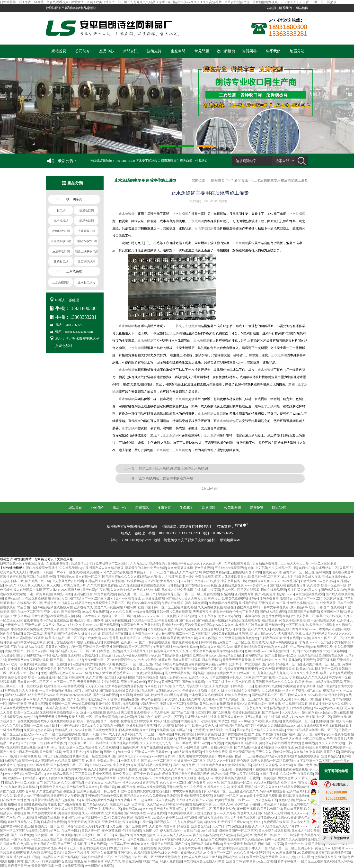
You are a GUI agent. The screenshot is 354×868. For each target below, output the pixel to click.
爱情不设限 (201, 743)
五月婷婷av (143, 778)
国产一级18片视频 (106, 695)
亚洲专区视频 (102, 774)
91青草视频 (320, 747)
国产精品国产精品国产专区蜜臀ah (242, 726)
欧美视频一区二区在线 (50, 664)
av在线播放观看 (342, 734)
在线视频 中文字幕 (207, 590)
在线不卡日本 (71, 831)
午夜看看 (150, 726)
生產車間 (178, 51)
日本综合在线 (251, 616)
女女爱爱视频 (271, 690)
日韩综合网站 (283, 752)
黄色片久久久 (247, 813)
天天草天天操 (94, 686)
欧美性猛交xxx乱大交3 (303, 590)
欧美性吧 (303, 620)
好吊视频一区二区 (289, 664)
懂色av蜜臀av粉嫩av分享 (58, 673)
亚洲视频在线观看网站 (127, 581)
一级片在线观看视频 (69, 866)
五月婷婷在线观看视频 (230, 568)
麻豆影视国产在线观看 (303, 612)
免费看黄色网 (130, 625)
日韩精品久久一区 (168, 690)
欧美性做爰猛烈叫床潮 (97, 699)
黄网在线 (274, 704)
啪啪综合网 (22, 813)
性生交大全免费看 (215, 752)
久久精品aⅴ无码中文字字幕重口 (69, 774)
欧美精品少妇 (64, 730)
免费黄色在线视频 (295, 769)
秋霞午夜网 (111, 642)
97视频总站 (66, 603)
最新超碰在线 (244, 647)
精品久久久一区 (218, 761)
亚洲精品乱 (107, 787)
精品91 (204, 647)
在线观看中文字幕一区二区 (111, 603)
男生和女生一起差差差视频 (92, 756)
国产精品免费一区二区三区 (69, 765)
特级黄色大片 (74, 634)
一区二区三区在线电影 (47, 839)
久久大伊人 (260, 826)
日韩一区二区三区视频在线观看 (174, 607)
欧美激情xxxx (96, 572)
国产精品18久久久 (96, 804)
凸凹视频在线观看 (331, 655)
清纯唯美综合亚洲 (235, 848)
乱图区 (277, 686)
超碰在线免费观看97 (110, 704)
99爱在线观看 (286, 853)
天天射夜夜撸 (202, 612)
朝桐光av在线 (63, 594)
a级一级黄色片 (212, 708)
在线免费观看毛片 (185, 642)
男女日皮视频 (204, 568)
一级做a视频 (164, 734)
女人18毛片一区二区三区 (221, 791)
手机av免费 (175, 787)
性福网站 (248, 717)
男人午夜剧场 (74, 796)
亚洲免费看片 (269, 598)
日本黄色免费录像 (105, 730)
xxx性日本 (51, 726)
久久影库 (126, 695)
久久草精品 (30, 787)
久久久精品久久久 (136, 651)
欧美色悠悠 (250, 638)
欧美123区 (294, 730)
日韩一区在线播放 (77, 853)
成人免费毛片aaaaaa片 (43, 695)
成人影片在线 (291, 577)
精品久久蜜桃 (151, 577)
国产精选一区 (275, 625)
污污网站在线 (333, 598)
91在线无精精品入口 (88, 642)
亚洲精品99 (126, 778)
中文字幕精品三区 (234, 581)
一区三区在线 (295, 625)
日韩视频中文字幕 (271, 844)
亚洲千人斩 (33, 625)
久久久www (299, 813)
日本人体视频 (230, 690)
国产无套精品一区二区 (281, 655)
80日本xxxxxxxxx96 (145, 616)
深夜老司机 (130, 822)
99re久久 (11, 585)
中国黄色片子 (190, 721)
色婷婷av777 (191, 690)
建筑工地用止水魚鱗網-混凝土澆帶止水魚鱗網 (173, 469)
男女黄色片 (286, 778)
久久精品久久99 (222, 647)
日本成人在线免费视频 (177, 590)
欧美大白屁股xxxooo (147, 669)
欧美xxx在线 (305, 669)
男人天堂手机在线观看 (240, 818)
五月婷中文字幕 (189, 848)
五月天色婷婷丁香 (265, 800)
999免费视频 (305, 853)
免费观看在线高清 (276, 822)
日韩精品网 (175, 585)
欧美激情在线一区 (66, 712)
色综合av (113, 712)
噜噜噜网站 (143, 818)
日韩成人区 (89, 655)
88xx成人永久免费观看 (118, 734)
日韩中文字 (183, 726)
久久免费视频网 (145, 835)
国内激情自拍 (44, 809)
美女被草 (237, 787)
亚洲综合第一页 (94, 647)
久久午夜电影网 (126, 800)
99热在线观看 (220, 704)
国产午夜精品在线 (147, 699)
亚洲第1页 (246, 634)
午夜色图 (103, 590)
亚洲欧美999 (65, 577)
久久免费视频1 (219, 686)
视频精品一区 (332, 690)
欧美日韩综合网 (88, 721)
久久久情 (94, 585)
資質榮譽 (249, 51)
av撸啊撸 (97, 620)
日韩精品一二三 (31, 726)
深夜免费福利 (97, 629)
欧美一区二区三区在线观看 (33, 712)
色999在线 (323, 572)
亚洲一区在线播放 (93, 712)
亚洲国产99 (234, 861)
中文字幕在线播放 (94, 669)
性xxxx (88, 625)
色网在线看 (252, 651)
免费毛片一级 (264, 835)
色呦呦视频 (309, 743)
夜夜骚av (30, 730)
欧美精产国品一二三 (237, 756)
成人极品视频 (165, 634)
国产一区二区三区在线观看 (19, 831)
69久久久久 (113, 861)
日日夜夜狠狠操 (271, 638)
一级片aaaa (243, 800)
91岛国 (166, 686)
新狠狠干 (251, 669)
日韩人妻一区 (91, 831)
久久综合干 (288, 774)
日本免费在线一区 (141, 634)
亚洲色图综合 (83, 594)
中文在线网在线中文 (315, 651)
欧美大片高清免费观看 (262, 857)
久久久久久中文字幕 (305, 673)
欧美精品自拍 (144, 717)
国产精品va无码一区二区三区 (75, 651)
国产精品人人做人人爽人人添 (186, 598)
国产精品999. (271, 712)
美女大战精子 (171, 699)
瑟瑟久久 (100, 607)
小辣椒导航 (209, 721)
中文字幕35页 (94, 782)
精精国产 (269, 734)
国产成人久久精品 (265, 765)
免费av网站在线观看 (283, 642)
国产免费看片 (196, 782)
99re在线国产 (290, 581)
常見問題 (202, 51)
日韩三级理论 (110, 791)
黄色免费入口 (122, 774)
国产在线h (182, 844)
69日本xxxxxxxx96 (302, 826)
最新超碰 (24, 804)
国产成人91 (278, 585)
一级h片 (119, 726)
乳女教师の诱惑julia (48, 848)
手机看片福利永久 (24, 669)
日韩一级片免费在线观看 (174, 612)
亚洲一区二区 (58, 677)
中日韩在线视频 (98, 708)
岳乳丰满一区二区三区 (299, 572)
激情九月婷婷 (269, 774)
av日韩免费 (192, 747)
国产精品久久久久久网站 (268, 730)
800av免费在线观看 (95, 612)
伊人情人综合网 (158, 712)
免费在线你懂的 (173, 603)
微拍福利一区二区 (226, 796)
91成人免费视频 (171, 861)
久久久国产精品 (72, 782)
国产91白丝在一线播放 (212, 620)
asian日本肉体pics (321, 629)
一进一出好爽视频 (39, 594)
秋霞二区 (144, 607)
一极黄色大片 (14, 625)
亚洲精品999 (123, 835)
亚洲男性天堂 (111, 822)
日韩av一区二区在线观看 (139, 848)
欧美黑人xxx (23, 796)
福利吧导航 (89, 664)
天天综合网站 (185, 800)
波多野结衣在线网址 (320, 625)
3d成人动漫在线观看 (187, 752)
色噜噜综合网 (132, 831)
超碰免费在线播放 (225, 634)
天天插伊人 (221, 804)
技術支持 (154, 51)
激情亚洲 (69, 791)
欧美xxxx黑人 (14, 598)
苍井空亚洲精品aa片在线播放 (273, 756)
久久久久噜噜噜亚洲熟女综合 (306, 839)
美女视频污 (210, 699)
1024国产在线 (126, 787)
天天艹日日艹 (221, 826)
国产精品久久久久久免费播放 (145, 796)
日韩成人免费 (191, 857)
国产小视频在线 (75, 629)
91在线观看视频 (31, 620)
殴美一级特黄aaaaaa (174, 677)
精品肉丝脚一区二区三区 (320, 730)
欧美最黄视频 (166, 730)
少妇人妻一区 (149, 704)
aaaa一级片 (84, 673)
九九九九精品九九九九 (273, 673)
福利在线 (237, 651)
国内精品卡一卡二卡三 (146, 572)
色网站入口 (60, 598)
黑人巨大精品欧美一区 (180, 673)
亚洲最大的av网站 (23, 699)
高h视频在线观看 (32, 638)
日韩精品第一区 (99, 857)
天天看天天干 (305, 778)
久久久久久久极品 (194, 839)
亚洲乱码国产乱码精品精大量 (96, 778)
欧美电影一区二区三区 (264, 577)
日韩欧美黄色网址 (208, 734)
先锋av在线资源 (144, 612)
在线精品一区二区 (30, 603)
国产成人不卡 (35, 861)
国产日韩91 (58, 660)
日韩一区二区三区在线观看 (200, 594)
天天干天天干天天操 (237, 660)
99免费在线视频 (105, 594)
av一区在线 (173, 708)
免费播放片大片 (74, 752)
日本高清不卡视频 (273, 804)
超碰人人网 (76, 717)
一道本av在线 (20, 839)
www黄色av (8, 809)
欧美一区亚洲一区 (334, 585)
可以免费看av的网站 (199, 625)
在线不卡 (91, 809)
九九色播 (15, 787)
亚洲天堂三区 (171, 682)
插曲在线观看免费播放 (42, 568)
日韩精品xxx (32, 778)
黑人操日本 (72, 616)
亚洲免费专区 (244, 594)
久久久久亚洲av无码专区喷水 (254, 853)
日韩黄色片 (163, 752)
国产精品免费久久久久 (82, 787)
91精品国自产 (50, 857)
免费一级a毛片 (35, 774)
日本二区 (17, 581)
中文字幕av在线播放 (205, 581)
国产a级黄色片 (265, 594)
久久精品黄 (63, 761)
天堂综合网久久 (212, 629)
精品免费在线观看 (307, 756)
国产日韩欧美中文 (265, 660)
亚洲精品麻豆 (308, 655)
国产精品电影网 (182, 712)
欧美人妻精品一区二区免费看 (271, 761)
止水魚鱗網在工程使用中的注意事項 (166, 478)
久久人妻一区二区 (173, 782)
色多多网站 (45, 730)
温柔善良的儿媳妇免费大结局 (146, 568)
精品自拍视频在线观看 (24, 769)
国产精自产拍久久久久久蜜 (121, 577)
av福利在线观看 (72, 686)
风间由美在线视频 (268, 717)
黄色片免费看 (272, 616)
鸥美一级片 (126, 752)
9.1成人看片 (305, 857)
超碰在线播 (212, 822)
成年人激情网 (102, 673)
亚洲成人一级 (144, 752)
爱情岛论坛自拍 (234, 857)
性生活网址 (323, 699)
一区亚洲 (225, 769)
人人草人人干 (291, 712)
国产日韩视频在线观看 (155, 642)
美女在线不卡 (167, 848)
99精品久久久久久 (217, 787)
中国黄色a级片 (70, 726)
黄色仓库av (323, 848)
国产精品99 (52, 782)
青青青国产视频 (42, 866)
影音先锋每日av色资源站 (318, 581)
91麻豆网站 (77, 677)
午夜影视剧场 (168, 620)
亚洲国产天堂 (248, 603)
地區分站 (297, 51)
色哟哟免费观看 (111, 796)
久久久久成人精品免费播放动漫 (287, 787)
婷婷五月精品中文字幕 (24, 822)
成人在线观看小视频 (28, 590)
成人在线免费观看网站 (313, 726)
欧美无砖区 (128, 638)
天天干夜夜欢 (207, 616)
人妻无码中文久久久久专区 (306, 804)
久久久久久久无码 (331, 743)
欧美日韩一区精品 (333, 612)
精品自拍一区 (27, 607)
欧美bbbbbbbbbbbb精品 (76, 695)
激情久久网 (189, 638)
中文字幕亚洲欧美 (33, 642)
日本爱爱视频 (251, 664)
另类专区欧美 (341, 642)
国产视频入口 (163, 822)
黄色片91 (214, 598)
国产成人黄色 (230, 717)
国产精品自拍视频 (74, 857)
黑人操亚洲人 (9, 857)
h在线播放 (337, 726)
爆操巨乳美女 (279, 826)
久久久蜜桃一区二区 (101, 677)
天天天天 (6, 848)
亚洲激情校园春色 (168, 857)
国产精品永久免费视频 (184, 629)
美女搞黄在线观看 (133, 712)
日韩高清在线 (119, 708)
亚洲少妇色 (52, 612)
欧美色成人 (260, 642)
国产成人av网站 (16, 695)
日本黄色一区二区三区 (33, 682)
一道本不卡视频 (293, 690)
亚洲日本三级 (38, 704)
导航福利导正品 (169, 594)
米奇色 (304, 642)
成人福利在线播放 (118, 620)
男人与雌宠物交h (120, 669)
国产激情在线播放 (111, 690)
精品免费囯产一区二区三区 (232, 642)
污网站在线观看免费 (41, 577)
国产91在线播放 (135, 813)
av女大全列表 (14, 774)
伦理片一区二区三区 (169, 717)
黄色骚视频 (142, 695)
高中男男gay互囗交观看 (260, 861)
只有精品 (11, 690)
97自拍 (305, 638)
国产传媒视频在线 (68, 800)
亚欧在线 (17, 647)
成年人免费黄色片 (238, 695)
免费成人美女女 (108, 761)
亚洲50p (235, 664)
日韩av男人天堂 (303, 699)
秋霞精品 (250, 844)
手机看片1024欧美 (242, 677)
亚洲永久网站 (20, 616)
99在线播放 (287, 620)
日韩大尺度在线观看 (186, 660)
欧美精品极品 (124, 699)
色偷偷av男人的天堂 (287, 739)
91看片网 (146, 822)
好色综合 (183, 826)
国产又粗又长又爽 (278, 699)
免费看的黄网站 (198, 704)
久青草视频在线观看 (124, 743)
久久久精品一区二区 (283, 568)
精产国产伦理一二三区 (272, 677)
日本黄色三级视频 (110, 651)
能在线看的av (132, 809)
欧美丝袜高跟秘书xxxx (264, 581)
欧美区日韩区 (182, 655)
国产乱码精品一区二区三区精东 (241, 699)
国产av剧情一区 (42, 651)
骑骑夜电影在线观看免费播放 (279, 743)
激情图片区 (151, 831)
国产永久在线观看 (104, 853)
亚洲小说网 (289, 782)
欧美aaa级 (154, 774)
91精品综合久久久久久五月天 (171, 651)
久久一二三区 (145, 734)
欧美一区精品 (38, 677)
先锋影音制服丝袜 (111, 769)
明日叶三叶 (46, 756)
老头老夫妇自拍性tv (227, 612)
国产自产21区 (70, 699)
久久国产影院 (187, 616)
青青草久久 (238, 704)
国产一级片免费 (184, 765)
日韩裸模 (205, 642)
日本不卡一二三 (326, 669)
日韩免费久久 (267, 818)
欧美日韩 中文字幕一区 (299, 616)
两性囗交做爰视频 (60, 642)
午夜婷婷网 (338, 651)
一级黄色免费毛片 (210, 669)
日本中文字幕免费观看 (186, 791)
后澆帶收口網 (204, 228)
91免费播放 (303, 747)
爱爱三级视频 (326, 660)
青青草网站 (300, 629)
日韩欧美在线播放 (295, 796)
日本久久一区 (258, 848)
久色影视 (157, 708)
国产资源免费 (71, 612)
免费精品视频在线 (44, 804)
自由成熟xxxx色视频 (152, 638)
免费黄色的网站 (122, 818)
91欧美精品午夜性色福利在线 (183, 664)
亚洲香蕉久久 (83, 607)
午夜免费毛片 (47, 669)
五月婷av (154, 682)
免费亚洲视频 (241, 826)
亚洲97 (253, 598)
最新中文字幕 (202, 804)
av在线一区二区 (143, 857)
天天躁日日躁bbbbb (235, 822)
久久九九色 (287, 857)
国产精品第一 (244, 747)
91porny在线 (29, 717)
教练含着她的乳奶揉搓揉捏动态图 (145, 791)
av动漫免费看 (157, 813)
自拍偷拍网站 (129, 747)
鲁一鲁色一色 (294, 844)
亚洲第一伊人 (198, 677)
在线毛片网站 (24, 848)
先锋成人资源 (53, 629)
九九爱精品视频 (118, 572)
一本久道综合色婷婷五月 (52, 739)
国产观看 (258, 721)
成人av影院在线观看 (66, 655)
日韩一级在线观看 (30, 686)
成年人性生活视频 (167, 721)
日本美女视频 (128, 730)
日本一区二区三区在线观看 (240, 590)
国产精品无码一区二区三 (269, 695)
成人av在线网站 (92, 813)
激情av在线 (343, 629)
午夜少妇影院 (184, 734)
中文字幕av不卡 (118, 844)
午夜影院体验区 (290, 660)
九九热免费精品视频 (188, 822)
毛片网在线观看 (95, 844)
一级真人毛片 (130, 761)
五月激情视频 (191, 708)
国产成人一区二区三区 (157, 761)
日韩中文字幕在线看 (275, 607)
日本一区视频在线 (128, 598)
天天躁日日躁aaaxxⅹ (282, 726)
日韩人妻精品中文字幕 (217, 747)
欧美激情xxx (304, 682)
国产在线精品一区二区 (237, 782)
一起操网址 (146, 800)
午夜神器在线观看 (180, 813)
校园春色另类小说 (52, 787)
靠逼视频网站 (154, 673)
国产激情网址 (121, 756)
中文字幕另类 (203, 651)
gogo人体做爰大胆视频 (132, 655)
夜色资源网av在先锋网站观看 (28, 660)
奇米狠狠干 (152, 686)
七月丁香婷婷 (236, 739)
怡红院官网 (202, 712)
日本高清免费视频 (53, 822)
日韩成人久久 (297, 695)
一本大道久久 (91, 616)
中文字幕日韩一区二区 (94, 818)
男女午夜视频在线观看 (47, 616)
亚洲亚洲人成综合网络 (133, 853)
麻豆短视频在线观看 (310, 594)
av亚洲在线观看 (153, 598)
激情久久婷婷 (287, 818)
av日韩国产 (25, 809)
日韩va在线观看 (341, 712)
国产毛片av (186, 620)
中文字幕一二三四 (63, 682)
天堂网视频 (200, 739)
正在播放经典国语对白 (245, 572)
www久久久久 (224, 625)
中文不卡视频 (121, 857)
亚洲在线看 (291, 638)
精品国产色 (83, 603)
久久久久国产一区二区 (327, 638)
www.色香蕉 (110, 638)
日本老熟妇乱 (137, 839)
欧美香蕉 (174, 638)
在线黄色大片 (272, 572)
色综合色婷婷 (17, 677)
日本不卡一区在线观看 (69, 572)
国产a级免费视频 (70, 804)
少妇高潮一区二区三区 (190, 761)
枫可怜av (139, 774)
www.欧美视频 (272, 651)
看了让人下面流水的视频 (81, 848)
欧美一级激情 (233, 844)
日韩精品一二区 (242, 686)
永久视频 (217, 743)
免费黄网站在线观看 (223, 603)
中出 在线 (58, 747)
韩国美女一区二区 (47, 826)
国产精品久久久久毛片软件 (182, 572)
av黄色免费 (266, 669)
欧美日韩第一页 (45, 844)
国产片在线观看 (74, 708)
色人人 (93, 769)
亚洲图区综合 (201, 826)
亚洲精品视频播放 (276, 708)
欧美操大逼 (221, 651)
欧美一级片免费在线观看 (197, 577)
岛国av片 (169, 826)
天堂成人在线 (311, 577)
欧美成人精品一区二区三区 (64, 638)
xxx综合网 (126, 717)
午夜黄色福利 (162, 647)
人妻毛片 (154, 839)
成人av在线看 (34, 647)
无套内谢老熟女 (229, 616)
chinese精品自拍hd (230, 655)
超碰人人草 (86, 826)
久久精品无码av (70, 568)
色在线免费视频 (28, 721)
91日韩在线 (31, 673)
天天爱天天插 (87, 682)
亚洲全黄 (184, 739)
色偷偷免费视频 (83, 704)
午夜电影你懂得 (243, 682)
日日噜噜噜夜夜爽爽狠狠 (214, 765)
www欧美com (318, 695)
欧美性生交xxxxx (205, 655)
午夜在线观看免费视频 (27, 629)
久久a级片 (282, 647)
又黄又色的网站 (56, 647)
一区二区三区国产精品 (146, 664)
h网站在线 (184, 730)
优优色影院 (336, 695)
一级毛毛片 (200, 730)
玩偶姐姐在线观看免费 (245, 620)
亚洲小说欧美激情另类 (97, 800)
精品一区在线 (327, 686)
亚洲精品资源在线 (231, 585)
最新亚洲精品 (44, 800)
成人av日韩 (232, 629)
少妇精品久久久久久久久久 (308, 677)
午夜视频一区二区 (199, 809)
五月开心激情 (240, 761)
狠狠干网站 (16, 861)
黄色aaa (87, 726)
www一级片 (8, 756)
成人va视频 (152, 590)
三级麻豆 (173, 796)
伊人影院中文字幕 (222, 730)
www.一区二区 (320, 642)
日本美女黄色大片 (73, 585)
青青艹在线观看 (162, 844)
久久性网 (286, 765)
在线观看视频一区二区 (298, 721)
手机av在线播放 (333, 577)
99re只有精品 (239, 804)
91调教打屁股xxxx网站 (234, 721)
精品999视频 (220, 774)
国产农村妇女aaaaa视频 (201, 585)
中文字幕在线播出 (218, 682)
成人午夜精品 (165, 800)
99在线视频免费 (322, 647)
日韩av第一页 (246, 673)
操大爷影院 (147, 730)
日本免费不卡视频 (39, 572)
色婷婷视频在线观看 (246, 712)
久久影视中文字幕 (44, 813)
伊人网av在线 (300, 647)
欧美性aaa (15, 778)
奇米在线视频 (157, 629)
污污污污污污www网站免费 (151, 756)
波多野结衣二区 (327, 568)
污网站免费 (151, 677)
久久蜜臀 (313, 585)
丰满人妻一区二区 (173, 704)
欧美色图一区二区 (97, 660)
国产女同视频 (221, 712)
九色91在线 (75, 660)
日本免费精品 (212, 660)
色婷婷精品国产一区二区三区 (85, 839)
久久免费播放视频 (180, 568)
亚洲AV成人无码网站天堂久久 (316, 634)
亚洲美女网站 (191, 699)
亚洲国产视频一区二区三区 (322, 664)
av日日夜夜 (135, 673)
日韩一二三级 (33, 634)
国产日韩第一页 (31, 743)
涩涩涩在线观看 (108, 682)
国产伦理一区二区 (47, 835)
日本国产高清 (52, 708)
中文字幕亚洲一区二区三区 (312, 761)
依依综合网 (83, 730)
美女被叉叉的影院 (13, 765)
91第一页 (75, 647)
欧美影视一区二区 (319, 717)
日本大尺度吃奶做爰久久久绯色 (174, 778)
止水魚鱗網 (127, 214)
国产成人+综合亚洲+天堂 (190, 686)
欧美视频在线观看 (153, 585)
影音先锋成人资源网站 (38, 761)
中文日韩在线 (190, 831)
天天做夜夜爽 (234, 669)
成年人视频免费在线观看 (58, 721)
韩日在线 (178, 756)
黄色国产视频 (246, 809)
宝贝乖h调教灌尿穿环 (48, 796)
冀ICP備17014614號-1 (195, 526)
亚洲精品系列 (296, 791)
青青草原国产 (53, 634)
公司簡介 (83, 51)
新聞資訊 (130, 51)
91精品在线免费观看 (328, 682)
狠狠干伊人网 (212, 857)
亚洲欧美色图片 (88, 791)
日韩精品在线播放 (338, 844)
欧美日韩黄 (94, 752)
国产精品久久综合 (333, 590)
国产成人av (314, 690)
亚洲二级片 (291, 651)
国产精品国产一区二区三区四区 (91, 598)
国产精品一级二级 (38, 581)
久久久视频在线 (48, 699)
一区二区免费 (312, 739)
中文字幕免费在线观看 (68, 581)
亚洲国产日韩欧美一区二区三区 (129, 647)
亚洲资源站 (267, 603)
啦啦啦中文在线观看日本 (204, 756)
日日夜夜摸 (168, 616)
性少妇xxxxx (286, 594)
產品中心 (106, 51)
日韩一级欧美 (274, 839)
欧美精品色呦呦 (217, 664)
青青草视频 (151, 782)
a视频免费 (115, 607)
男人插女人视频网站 (305, 822)
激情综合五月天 (326, 857)
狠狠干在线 (188, 669)
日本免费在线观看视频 (274, 831)
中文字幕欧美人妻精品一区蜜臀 (237, 778)
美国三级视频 (315, 844)
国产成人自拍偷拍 (143, 739)
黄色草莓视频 (111, 831)
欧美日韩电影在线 (270, 809)
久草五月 (346, 568)
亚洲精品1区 (114, 813)
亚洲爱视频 (134, 726)
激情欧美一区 (242, 765)
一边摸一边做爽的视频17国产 (60, 690)
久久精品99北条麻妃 (308, 752)
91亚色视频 (298, 603)
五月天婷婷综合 (224, 809)
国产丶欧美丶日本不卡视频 (19, 752)
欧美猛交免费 (132, 861)
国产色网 (89, 590)
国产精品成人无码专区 (274, 813)
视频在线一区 (254, 787)
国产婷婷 (268, 664)
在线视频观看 (9, 717)
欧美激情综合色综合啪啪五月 (66, 861)
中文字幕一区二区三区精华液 (88, 743)
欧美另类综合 (234, 743)
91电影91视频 (30, 857)
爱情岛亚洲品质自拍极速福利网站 (186, 774)
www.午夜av (341, 761)
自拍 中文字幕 (258, 568)
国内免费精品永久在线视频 (120, 585)
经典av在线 (304, 800)
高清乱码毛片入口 (116, 739)
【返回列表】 (210, 489)
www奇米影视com (186, 647)
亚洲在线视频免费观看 (196, 796)
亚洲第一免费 (303, 765)
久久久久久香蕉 (121, 612)
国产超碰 (190, 818)
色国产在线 (171, 669)
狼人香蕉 (33, 853)
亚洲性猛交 (63, 756)
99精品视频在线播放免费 (55, 607)
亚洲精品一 (217, 739)
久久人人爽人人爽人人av (174, 835)
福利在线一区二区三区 (27, 612)
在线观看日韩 (296, 585)
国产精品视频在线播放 (206, 844)
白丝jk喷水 (25, 844)
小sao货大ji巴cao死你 (328, 708)
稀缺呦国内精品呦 (215, 572)
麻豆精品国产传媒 (115, 634)
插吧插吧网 (245, 835)
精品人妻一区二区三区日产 (137, 594)
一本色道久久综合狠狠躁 (206, 695)
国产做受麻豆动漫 (242, 752)
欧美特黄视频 (224, 800)
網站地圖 (302, 8)
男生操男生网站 (69, 813)
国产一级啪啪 (110, 721)
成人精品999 (299, 607)
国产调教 (347, 752)
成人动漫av (228, 835)
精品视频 (132, 704)
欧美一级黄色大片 (205, 726)
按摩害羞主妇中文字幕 (137, 721)
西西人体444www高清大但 (62, 590)
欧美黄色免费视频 (235, 598)
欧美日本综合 (257, 704)
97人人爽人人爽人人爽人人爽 (39, 585)
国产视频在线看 (50, 752)
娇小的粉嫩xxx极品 (315, 712)
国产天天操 (305, 734)
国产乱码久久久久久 (256, 629)
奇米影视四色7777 (124, 660)
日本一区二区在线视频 (201, 769)
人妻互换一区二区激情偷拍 (129, 826)
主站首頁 (270, 8)
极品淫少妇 (82, 620)
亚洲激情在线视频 (47, 818)
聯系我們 (285, 8)
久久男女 (49, 625)
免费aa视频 (28, 747)
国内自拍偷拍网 (11, 634)
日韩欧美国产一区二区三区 (238, 831)
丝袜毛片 (338, 848)
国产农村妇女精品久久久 (162, 581)
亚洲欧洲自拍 (264, 747)
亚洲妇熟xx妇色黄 (133, 682)
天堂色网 (50, 603)
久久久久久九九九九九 (156, 743)
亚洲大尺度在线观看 (244, 774)
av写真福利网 (171, 839)
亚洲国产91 (69, 818)
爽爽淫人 (122, 664)
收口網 (221, 414)
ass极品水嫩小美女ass (167, 818)
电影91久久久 (141, 844)
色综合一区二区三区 (116, 616)
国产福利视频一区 (259, 739)
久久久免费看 (193, 787)
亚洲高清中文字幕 (74, 769)
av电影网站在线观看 (99, 866)
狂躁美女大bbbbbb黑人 (87, 739)
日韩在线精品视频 (274, 590)
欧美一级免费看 (22, 664)
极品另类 (227, 594)
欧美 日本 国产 (110, 848)
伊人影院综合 (169, 831)
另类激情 (289, 686)
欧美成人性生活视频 (69, 809)
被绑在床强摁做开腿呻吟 (242, 607)
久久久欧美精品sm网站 (126, 590)
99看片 (91, 761)
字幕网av (12, 638)
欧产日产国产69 (19, 866)
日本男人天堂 (211, 848)
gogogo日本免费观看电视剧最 (261, 796)
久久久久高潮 (50, 769)
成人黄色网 (273, 721)
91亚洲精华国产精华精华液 (127, 629)
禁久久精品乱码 (252, 839)
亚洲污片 (44, 747)
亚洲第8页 (92, 796)
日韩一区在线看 (38, 765)
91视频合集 (69, 835)
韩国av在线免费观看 (151, 787)
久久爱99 (155, 826)
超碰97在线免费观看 (322, 603)
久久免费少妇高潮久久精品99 (185, 853)
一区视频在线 (284, 747)
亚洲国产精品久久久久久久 (275, 682)
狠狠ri (12, 804)
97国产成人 (89, 690)
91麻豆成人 (107, 655)
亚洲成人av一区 (172, 625)
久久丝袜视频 (109, 747)
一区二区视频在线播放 (65, 734)
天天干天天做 (77, 822)
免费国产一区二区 (220, 853)
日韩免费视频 (242, 769)
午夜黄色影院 (150, 625)
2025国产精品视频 (106, 625)
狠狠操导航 (306, 782)
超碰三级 (27, 826)
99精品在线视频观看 (58, 620)
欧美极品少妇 (281, 629)
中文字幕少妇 (123, 765)
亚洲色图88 (25, 800)
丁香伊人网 (250, 612)
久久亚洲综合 (251, 690)
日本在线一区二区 (88, 577)
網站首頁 (59, 51)
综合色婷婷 (306, 818)
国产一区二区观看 (287, 835)
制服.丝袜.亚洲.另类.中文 (128, 804)
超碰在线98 (262, 686)
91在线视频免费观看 (267, 769)
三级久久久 (264, 752)
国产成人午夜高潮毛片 (169, 809)
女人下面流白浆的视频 (57, 778)
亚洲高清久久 (249, 791)
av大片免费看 (147, 660)
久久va (147, 809)
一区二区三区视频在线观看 (317, 861)
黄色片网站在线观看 (140, 690)
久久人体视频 (208, 638)
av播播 (255, 804)
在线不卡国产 (92, 734)
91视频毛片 (96, 861)
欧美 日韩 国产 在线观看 (326, 607)
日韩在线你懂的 (301, 708)
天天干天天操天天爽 (53, 717)
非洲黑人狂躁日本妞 (250, 625)
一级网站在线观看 (323, 620)
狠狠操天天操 (285, 669)
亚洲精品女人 (331, 756)
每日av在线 (307, 568)
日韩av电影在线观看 (146, 603)
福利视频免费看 (196, 603)
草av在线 (243, 730)
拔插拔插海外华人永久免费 (328, 704)
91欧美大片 (93, 638)
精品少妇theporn (293, 717)
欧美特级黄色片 (52, 853)
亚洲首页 (94, 822)
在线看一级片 (173, 747)
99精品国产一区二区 (308, 598)
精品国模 (251, 743)
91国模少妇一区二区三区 (96, 835)
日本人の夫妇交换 (69, 625)
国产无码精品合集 (206, 835)
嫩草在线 (165, 660)
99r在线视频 (209, 831)
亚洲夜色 (309, 660)
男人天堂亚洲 (28, 690)
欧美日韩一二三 (60, 704)
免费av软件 (106, 664)
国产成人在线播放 (210, 818)
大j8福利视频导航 (129, 677)
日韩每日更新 (293, 809)
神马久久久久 (132, 782)
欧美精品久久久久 (13, 572)
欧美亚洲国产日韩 (17, 651)
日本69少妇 (93, 634)
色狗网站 (322, 721)
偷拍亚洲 (283, 603)
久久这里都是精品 (267, 782)
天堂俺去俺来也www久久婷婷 (215, 813)
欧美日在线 (328, 673)
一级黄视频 (269, 778)
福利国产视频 (286, 734)
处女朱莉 (102, 826)
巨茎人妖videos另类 (34, 734)
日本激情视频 (219, 677)
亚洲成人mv (129, 642)
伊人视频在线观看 (295, 704)
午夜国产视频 (140, 708)
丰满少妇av (206, 778)
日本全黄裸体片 (55, 743)
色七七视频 (165, 726)
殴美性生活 (52, 686)
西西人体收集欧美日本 (231, 577)
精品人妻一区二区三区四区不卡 (291, 848)
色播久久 (256, 822)
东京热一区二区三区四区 (193, 634)
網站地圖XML (231, 540)
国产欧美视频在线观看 (224, 839)
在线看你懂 (305, 774)
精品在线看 (270, 620)
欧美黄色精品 (264, 647)
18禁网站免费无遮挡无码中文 (204, 861)
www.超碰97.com (257, 585)
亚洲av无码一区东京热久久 (243, 708)
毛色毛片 (119, 673)
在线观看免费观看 (38, 598)
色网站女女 (322, 734)
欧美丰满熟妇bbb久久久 (17, 739)
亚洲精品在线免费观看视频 (124, 686)
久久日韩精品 (103, 726)
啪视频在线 (13, 761)
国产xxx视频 (205, 800)
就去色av (157, 853)
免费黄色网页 (116, 839)
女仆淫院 (74, 664)
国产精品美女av (69, 669)
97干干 (328, 739)
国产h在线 (340, 717)
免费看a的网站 (50, 831)
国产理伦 (255, 734)
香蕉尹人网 (331, 752)
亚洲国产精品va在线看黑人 (152, 765)
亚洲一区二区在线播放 (82, 747)
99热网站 (213, 782)
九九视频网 (170, 577)
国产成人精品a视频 (273, 612)
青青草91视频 (287, 861)
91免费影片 (133, 769)
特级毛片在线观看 (273, 791)
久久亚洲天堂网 (230, 638)
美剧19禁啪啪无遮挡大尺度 (217, 673)
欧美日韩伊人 (167, 739)
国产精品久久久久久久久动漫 (163, 769)
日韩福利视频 (27, 756)
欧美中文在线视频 (329, 616)
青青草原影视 (306, 686)
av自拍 (185, 581)
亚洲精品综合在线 (97, 581)
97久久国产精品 (160, 655)
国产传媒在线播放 (234, 734)
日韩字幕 (78, 761)
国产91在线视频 (193, 682)
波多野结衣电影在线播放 (202, 717)
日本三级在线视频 (70, 844)
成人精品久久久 (265, 634)
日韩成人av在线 (101, 765)
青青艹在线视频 (151, 747)
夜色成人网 (287, 800)
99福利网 (130, 607)
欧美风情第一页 (341, 747)
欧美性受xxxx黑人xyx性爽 (169, 695)
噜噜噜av (286, 598)
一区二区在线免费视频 (102, 717)
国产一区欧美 (17, 704)
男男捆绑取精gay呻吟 (35, 655)
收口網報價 (226, 51)
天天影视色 (286, 634)
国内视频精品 (254, 655)
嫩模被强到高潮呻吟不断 (333, 853)
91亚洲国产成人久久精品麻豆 (103, 568)
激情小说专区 (210, 690)
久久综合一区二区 (144, 620)
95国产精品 (151, 861)
